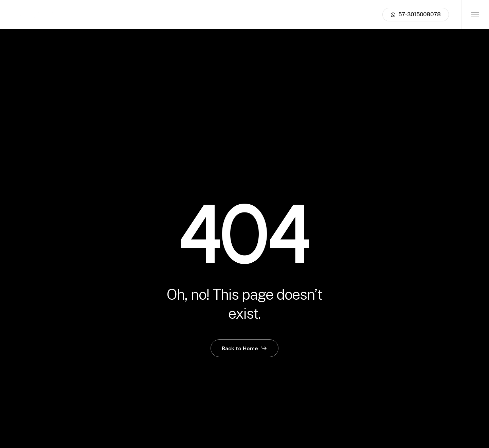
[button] (475, 15)
